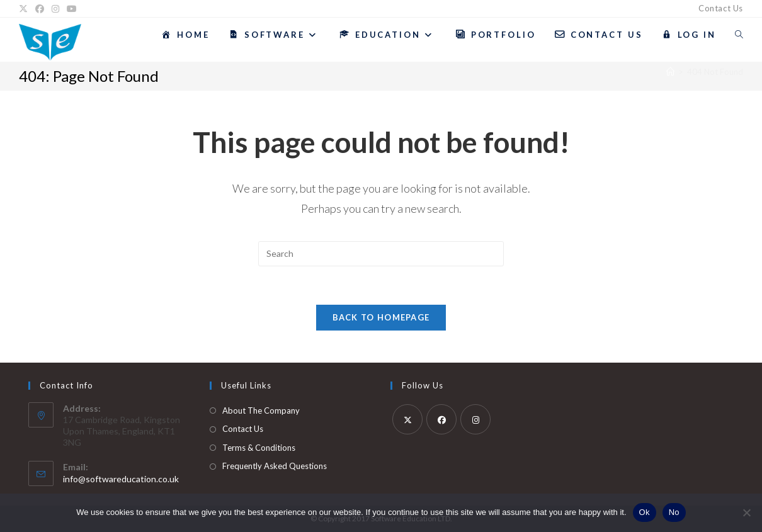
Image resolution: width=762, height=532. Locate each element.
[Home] (670, 72)
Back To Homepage (381, 317)
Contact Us (721, 8)
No (674, 512)
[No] (746, 512)
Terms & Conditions (259, 448)
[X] (25, 9)
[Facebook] (40, 9)
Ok (645, 512)
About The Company (261, 410)
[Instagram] (55, 9)
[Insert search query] (381, 254)
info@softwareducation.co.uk (121, 479)
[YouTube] (72, 9)
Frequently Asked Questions (275, 466)
